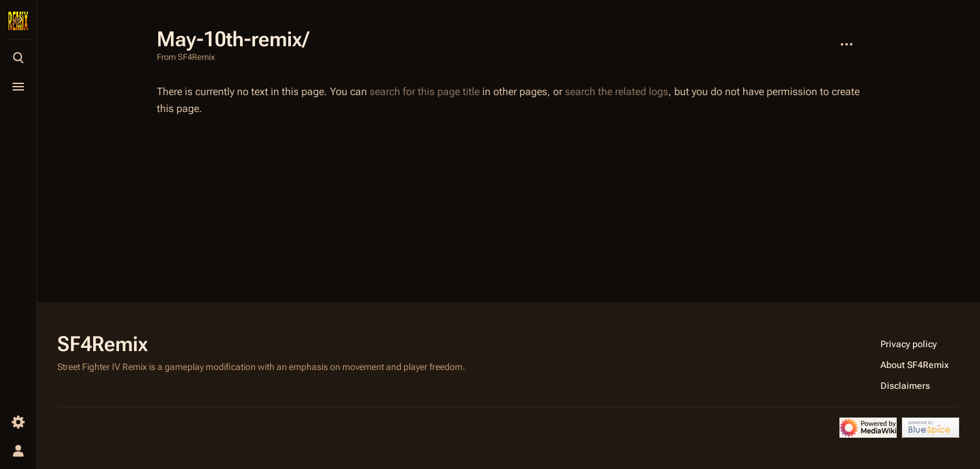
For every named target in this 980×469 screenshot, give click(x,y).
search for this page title (425, 92)
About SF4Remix (915, 365)
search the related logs (617, 92)
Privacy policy (909, 344)
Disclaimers (905, 386)
